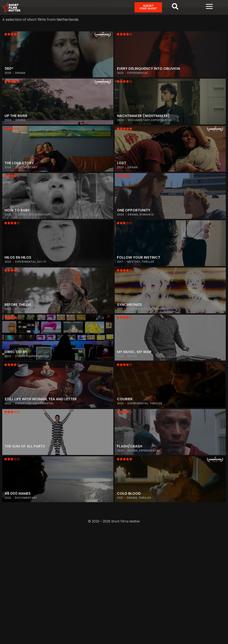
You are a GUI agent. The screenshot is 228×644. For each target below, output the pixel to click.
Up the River (16, 116)
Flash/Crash (130, 446)
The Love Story (19, 163)
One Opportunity (134, 210)
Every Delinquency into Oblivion (148, 69)
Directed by (16, 352)
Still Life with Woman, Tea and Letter (41, 399)
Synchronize (129, 305)
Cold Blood (129, 494)
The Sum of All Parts (25, 446)
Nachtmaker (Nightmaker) (143, 116)
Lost (122, 163)
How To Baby (17, 210)
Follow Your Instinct (139, 258)
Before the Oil (18, 305)
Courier (125, 399)
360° (9, 69)
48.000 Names (18, 494)
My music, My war (134, 352)
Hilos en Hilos (18, 258)
